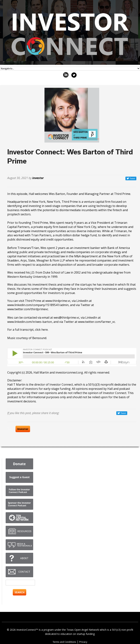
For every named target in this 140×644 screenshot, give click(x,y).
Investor (23, 429)
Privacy (83, 642)
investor (38, 178)
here (45, 330)
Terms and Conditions (64, 642)
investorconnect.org (69, 372)
